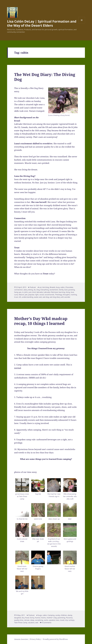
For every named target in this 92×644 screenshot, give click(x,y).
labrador (40, 292)
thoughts (66, 295)
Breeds (53, 287)
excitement (54, 290)
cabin (62, 287)
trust (16, 297)
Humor (38, 618)
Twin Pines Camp (21, 623)
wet (40, 297)
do (35, 290)
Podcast (33, 287)
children (64, 615)
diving (30, 290)
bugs (40, 615)
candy (58, 615)
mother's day (52, 618)
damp (70, 615)
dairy (25, 290)
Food (27, 618)
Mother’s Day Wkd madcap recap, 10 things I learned (41, 321)
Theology (59, 295)
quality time (19, 620)
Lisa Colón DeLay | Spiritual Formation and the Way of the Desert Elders (42, 23)
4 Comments (47, 623)
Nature (21, 295)
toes (57, 620)
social (42, 295)
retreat (27, 620)
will (62, 297)
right (37, 295)
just (30, 292)
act (40, 287)
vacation (31, 623)
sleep (32, 620)
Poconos (69, 618)
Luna (16, 295)
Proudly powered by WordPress (55, 639)
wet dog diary (55, 297)
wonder (67, 297)
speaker (52, 620)
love (72, 292)
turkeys (71, 620)
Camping (51, 615)
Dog (38, 290)
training (74, 295)
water (36, 297)
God (66, 290)
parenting (61, 618)
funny (32, 618)
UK (20, 297)
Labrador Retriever (51, 292)
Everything (45, 290)
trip (66, 620)
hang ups (18, 292)
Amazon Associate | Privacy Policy (27, 639)
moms (43, 618)
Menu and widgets (82, 23)
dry (23, 618)
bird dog (46, 287)
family (61, 290)
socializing (39, 620)
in (23, 292)
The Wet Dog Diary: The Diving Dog (45, 77)
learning (62, 292)
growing (72, 290)
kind (34, 292)
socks (46, 620)
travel (62, 620)
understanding (28, 297)
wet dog (46, 297)
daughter (18, 618)
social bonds (49, 295)
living (68, 292)
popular (31, 295)
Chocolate (69, 287)
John (26, 292)
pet (26, 295)
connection (18, 290)
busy (58, 287)
